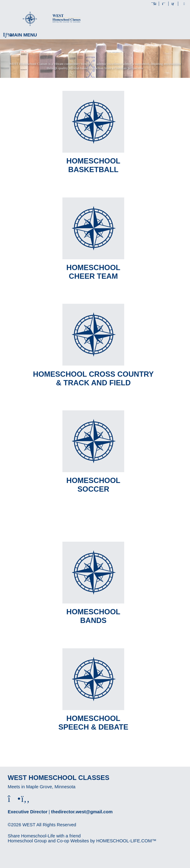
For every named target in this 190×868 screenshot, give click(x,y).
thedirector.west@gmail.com (82, 812)
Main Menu (20, 35)
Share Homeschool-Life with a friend (44, 836)
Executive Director (28, 812)
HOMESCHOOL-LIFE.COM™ (126, 841)
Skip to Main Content (33, 830)
